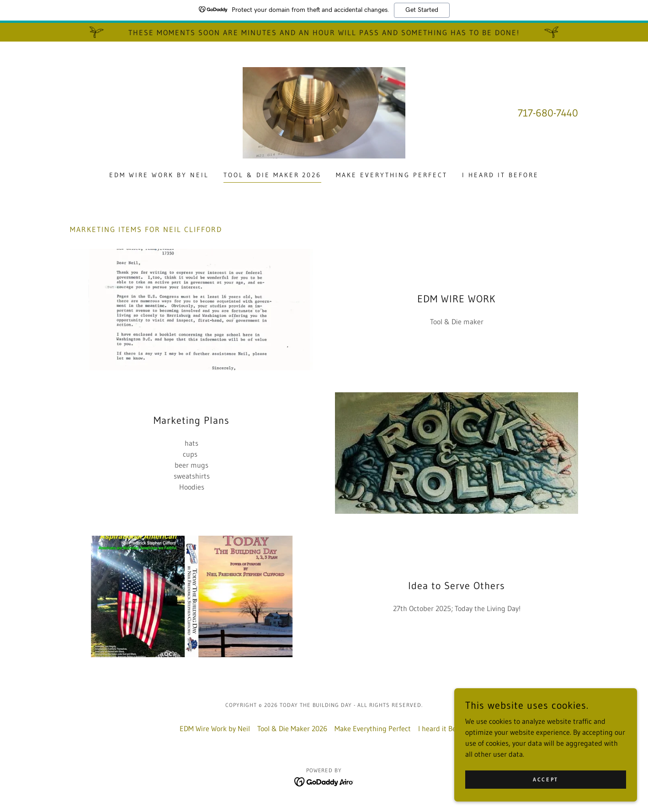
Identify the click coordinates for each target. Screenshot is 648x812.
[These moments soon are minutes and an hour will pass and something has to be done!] (324, 32)
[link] (324, 112)
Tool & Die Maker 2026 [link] (273, 175)
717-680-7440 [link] (548, 113)
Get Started (422, 10)
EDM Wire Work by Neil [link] (159, 175)
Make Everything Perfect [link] (392, 175)
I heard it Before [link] (500, 175)
